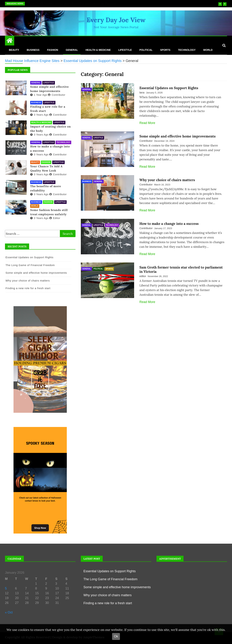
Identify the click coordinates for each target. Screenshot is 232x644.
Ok (116, 636)
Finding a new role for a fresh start (48, 109)
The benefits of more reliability (46, 188)
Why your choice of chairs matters (167, 180)
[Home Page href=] (10, 41)
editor (143, 276)
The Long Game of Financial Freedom (30, 265)
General (72, 50)
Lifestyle (125, 50)
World (208, 50)
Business (33, 50)
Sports (165, 50)
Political (146, 50)
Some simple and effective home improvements (178, 136)
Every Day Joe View (116, 20)
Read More (147, 123)
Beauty (14, 50)
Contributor (146, 141)
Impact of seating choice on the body (51, 129)
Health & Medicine (98, 50)
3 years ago (39, 115)
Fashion (53, 50)
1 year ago (39, 95)
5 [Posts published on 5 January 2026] (6, 588)
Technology (187, 50)
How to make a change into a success (169, 224)
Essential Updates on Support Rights (54, 4)
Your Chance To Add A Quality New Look (46, 168)
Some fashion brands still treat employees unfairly (49, 212)
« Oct (9, 612)
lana (142, 92)
